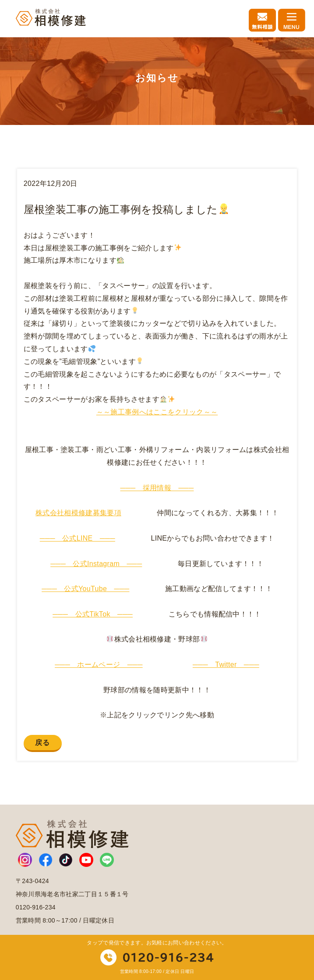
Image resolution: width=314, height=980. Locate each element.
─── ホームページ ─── (99, 665)
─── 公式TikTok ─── (93, 614)
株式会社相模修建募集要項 (78, 513)
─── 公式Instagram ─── (96, 564)
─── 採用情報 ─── (157, 488)
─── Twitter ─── (226, 665)
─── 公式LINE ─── (78, 538)
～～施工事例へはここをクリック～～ (157, 412)
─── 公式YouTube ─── (85, 589)
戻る (43, 743)
